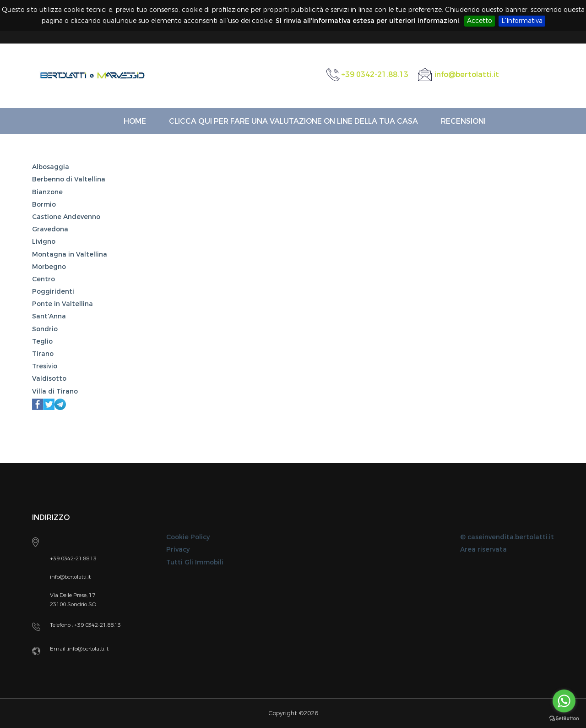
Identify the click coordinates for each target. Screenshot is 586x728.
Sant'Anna (49, 316)
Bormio (44, 205)
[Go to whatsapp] (564, 701)
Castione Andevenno (66, 217)
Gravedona (50, 229)
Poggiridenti (53, 292)
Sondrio (45, 329)
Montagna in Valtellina (70, 255)
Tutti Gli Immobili (195, 562)
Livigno (44, 242)
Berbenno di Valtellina (69, 179)
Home (135, 121)
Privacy (178, 550)
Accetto (480, 21)
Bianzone (47, 192)
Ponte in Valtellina (62, 304)
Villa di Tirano (55, 391)
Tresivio (45, 366)
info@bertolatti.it (467, 74)
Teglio (42, 342)
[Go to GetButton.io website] (564, 719)
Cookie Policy (188, 537)
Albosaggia (51, 167)
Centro (43, 279)
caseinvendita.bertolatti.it (511, 537)
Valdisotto (49, 379)
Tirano (43, 354)
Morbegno (49, 267)
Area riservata (483, 550)
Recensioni (463, 121)
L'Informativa (522, 21)
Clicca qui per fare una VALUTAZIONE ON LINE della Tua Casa (293, 121)
